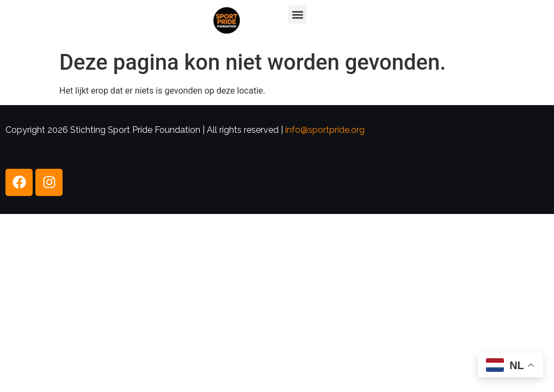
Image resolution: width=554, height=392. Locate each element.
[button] (297, 14)
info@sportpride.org (325, 130)
